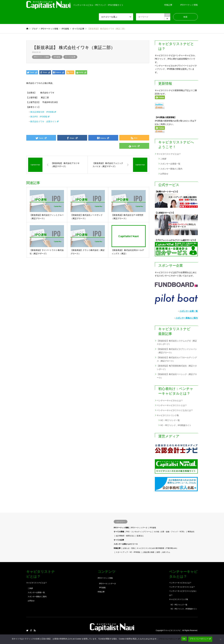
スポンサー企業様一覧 (170, 164)
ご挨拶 (163, 159)
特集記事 (168, 5)
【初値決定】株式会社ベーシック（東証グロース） (177, 376)
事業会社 (191, 532)
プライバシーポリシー (169, 639)
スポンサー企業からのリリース (126, 544)
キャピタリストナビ (173, 631)
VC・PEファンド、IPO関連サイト (176, 425)
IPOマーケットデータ (139, 528)
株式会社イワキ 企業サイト (44, 121)
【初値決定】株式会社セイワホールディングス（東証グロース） (177, 359)
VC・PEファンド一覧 (170, 420)
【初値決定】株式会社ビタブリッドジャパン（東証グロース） (177, 351)
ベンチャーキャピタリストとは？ (172, 405)
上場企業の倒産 (148, 552)
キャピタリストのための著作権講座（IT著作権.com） (157, 548)
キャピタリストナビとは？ (169, 154)
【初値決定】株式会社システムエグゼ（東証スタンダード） (177, 342)
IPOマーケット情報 (189, 5)
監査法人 (140, 536)
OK (184, 639)
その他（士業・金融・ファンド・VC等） (170, 532)
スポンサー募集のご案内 (171, 169)
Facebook (31, 630)
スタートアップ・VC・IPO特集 (128, 552)
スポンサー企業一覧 (189, 311)
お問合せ (164, 174)
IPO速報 (57, 57)
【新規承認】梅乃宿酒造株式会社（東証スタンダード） (177, 367)
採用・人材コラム (163, 552)
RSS (35, 630)
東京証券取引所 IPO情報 (43, 112)
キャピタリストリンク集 (168, 415)
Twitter (27, 630)
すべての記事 (70, 57)
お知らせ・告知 (129, 548)
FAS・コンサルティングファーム (139, 532)
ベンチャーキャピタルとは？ (170, 400)
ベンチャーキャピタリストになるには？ (175, 410)
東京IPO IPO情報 (40, 117)
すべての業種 (119, 532)
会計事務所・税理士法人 (125, 536)
